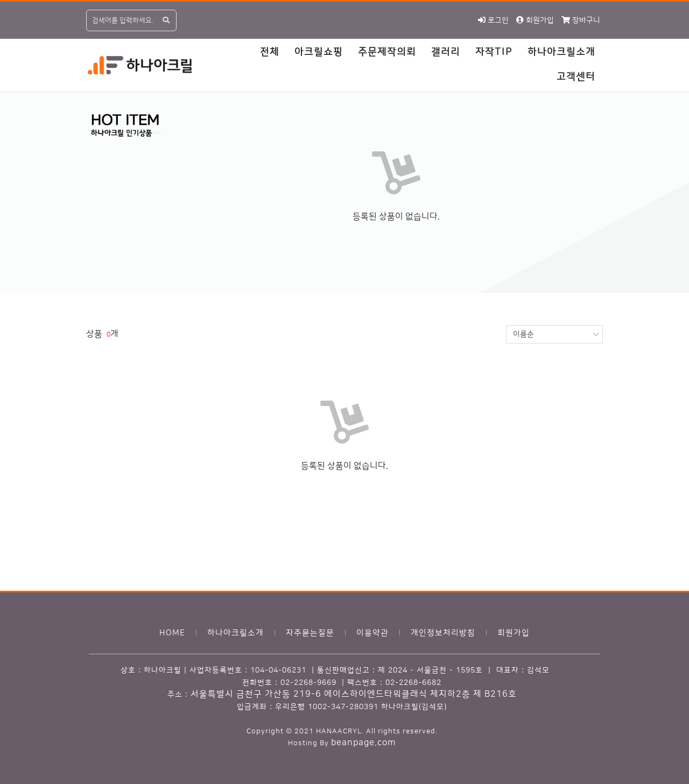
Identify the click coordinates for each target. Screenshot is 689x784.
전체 (270, 52)
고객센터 (576, 77)
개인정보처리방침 (443, 633)
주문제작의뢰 (387, 52)
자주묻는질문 (310, 633)
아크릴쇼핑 (319, 52)
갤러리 (446, 52)
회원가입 (514, 633)
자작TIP (494, 52)
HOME (172, 633)
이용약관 (372, 633)
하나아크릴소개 (561, 52)
